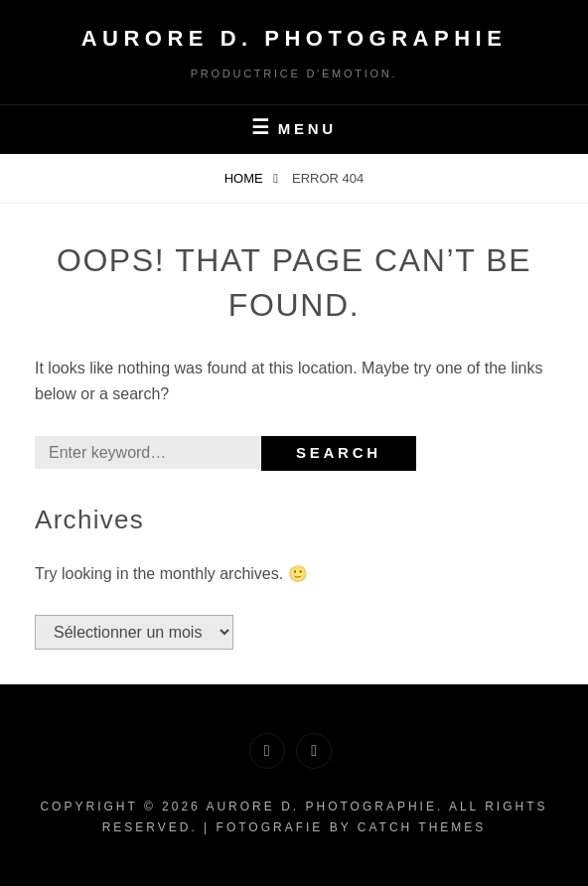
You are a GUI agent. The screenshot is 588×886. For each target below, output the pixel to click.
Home (246, 178)
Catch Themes (422, 827)
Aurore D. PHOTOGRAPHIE (294, 38)
